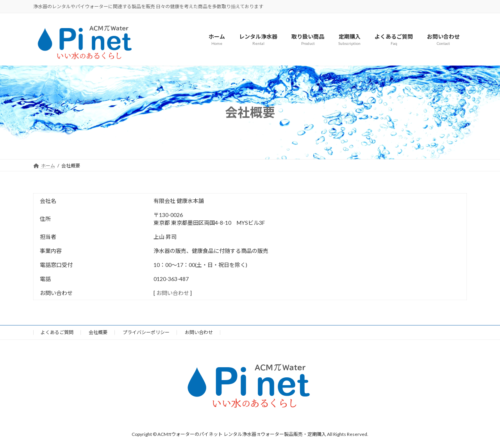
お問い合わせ (173, 293)
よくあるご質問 (57, 332)
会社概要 (98, 332)
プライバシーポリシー (146, 332)
